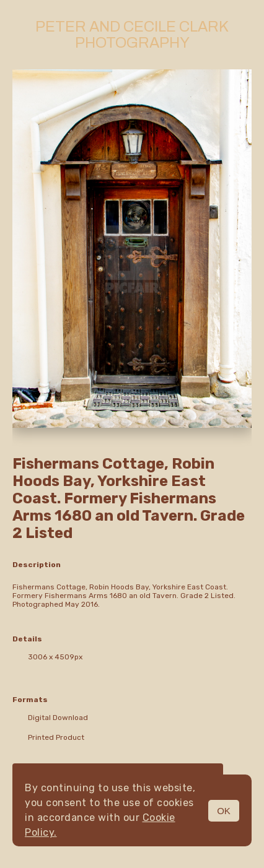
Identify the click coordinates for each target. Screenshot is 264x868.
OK (224, 811)
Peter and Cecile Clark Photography (132, 35)
